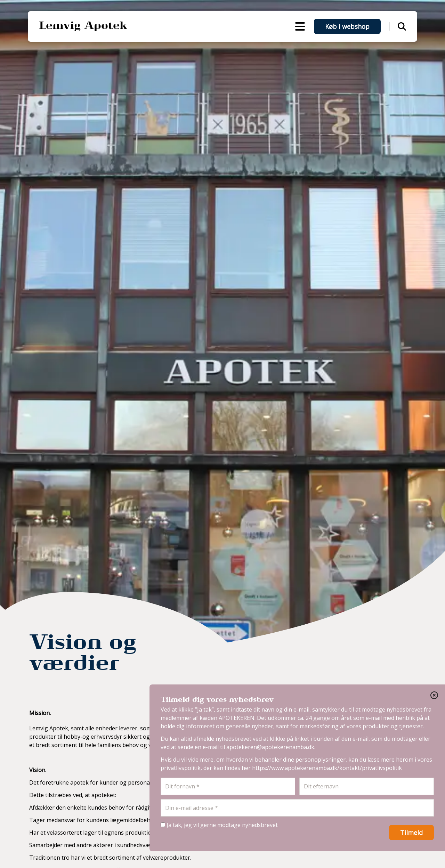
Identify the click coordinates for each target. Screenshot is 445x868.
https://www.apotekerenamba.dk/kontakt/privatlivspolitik (327, 768)
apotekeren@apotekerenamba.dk (270, 747)
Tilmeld (411, 833)
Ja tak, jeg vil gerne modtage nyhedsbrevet (219, 825)
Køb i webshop (347, 26)
